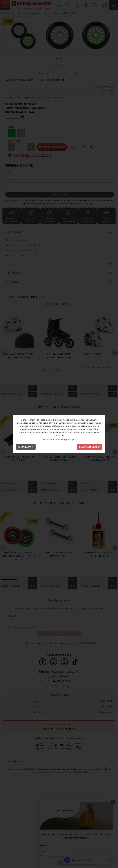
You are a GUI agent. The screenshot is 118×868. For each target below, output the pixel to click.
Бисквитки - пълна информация (59, 439)
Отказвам (26, 447)
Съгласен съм (89, 447)
